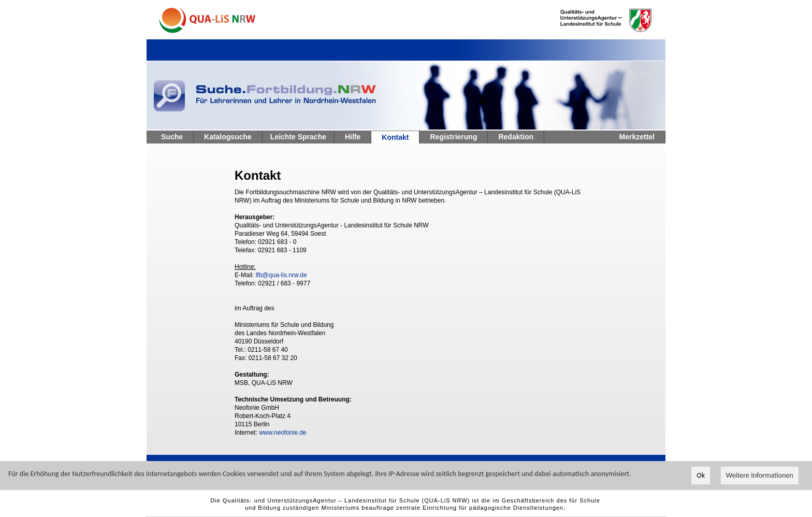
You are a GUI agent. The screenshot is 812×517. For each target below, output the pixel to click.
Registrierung (453, 137)
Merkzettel (637, 137)
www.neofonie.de (282, 433)
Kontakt (395, 137)
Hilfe (353, 137)
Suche (172, 137)
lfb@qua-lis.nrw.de (281, 275)
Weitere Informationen (760, 476)
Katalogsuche (228, 137)
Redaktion (516, 137)
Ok (701, 476)
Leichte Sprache (298, 137)
